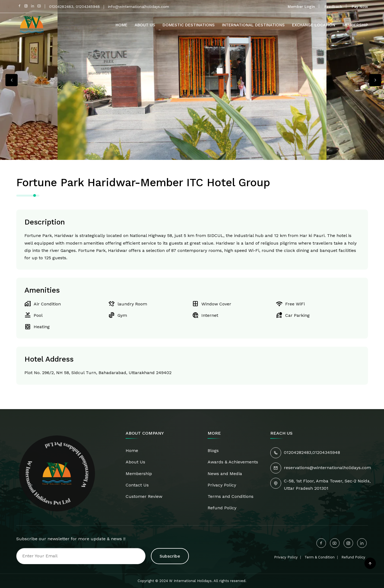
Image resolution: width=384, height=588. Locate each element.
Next (375, 80)
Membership (355, 25)
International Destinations (253, 25)
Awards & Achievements (233, 462)
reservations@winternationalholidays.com (327, 468)
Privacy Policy (222, 485)
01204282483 (298, 452)
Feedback (333, 7)
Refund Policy (222, 508)
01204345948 (326, 452)
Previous (12, 80)
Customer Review (144, 496)
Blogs (213, 451)
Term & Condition (320, 557)
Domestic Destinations (189, 25)
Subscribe (170, 556)
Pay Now (360, 7)
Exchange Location (314, 25)
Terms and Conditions (231, 496)
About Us (145, 25)
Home (121, 25)
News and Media (225, 474)
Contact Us (137, 485)
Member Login (301, 7)
